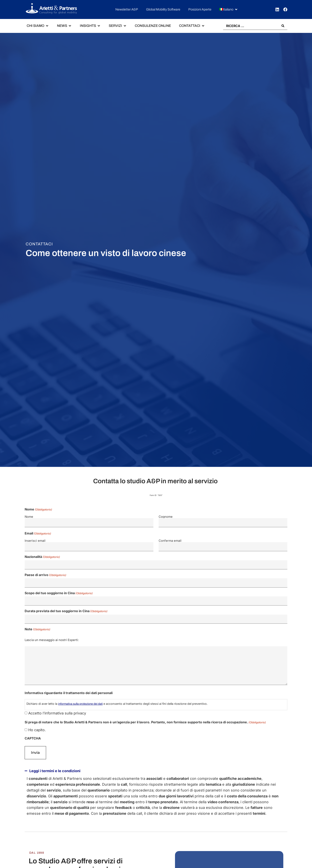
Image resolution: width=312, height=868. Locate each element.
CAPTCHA (33, 732)
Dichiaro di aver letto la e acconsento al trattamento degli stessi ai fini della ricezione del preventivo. (117, 697)
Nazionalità (42, 554)
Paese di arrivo (45, 571)
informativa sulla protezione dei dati (80, 697)
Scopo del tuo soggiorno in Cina (59, 589)
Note (37, 622)
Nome (29, 516)
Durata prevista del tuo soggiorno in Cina (66, 606)
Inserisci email (35, 539)
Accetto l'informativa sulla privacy (57, 707)
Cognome (166, 516)
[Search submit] (283, 26)
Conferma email (170, 539)
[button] (229, 10)
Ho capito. (37, 723)
